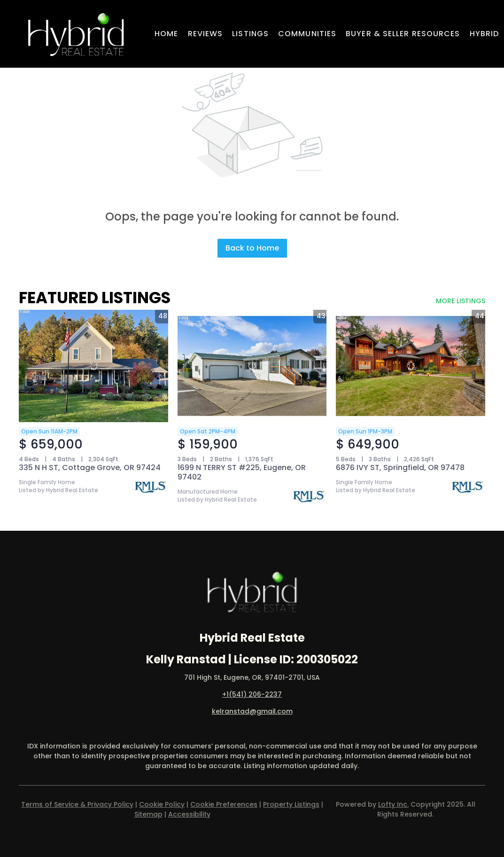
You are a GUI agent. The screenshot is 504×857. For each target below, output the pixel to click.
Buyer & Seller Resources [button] (403, 34)
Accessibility (189, 814)
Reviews (205, 34)
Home (166, 34)
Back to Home (252, 248)
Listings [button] (250, 34)
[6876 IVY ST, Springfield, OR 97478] (411, 366)
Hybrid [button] (485, 34)
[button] (76, 34)
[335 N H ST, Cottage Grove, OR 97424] (93, 366)
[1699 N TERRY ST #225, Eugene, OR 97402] (252, 366)
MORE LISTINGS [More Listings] (461, 301)
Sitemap (148, 814)
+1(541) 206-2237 (252, 694)
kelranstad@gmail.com (252, 711)
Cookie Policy (162, 804)
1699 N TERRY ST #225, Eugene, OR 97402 (242, 472)
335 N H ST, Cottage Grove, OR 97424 (90, 468)
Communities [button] (307, 34)
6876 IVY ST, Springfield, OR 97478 (400, 468)
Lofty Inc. (393, 804)
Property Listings (291, 804)
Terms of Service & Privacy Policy (77, 804)
